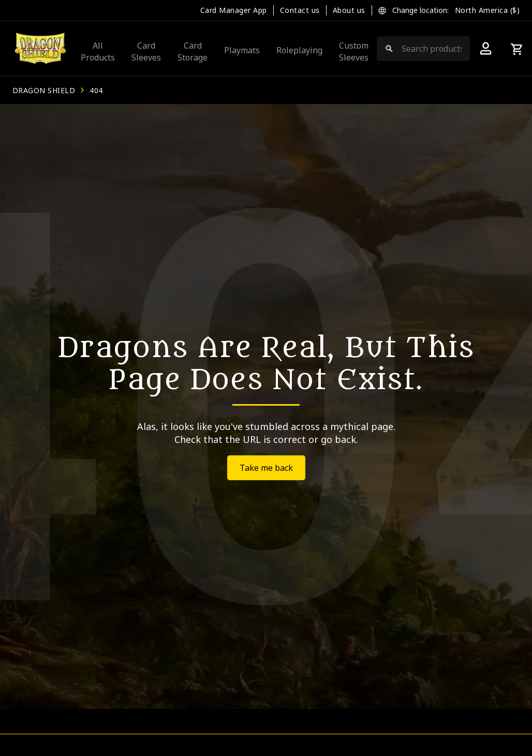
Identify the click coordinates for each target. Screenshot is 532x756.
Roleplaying (299, 50)
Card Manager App (234, 10)
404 (96, 90)
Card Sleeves (146, 51)
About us (349, 10)
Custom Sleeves (354, 51)
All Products (98, 51)
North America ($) (487, 10)
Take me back (266, 468)
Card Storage (193, 51)
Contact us (300, 10)
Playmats (242, 50)
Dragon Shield (44, 90)
